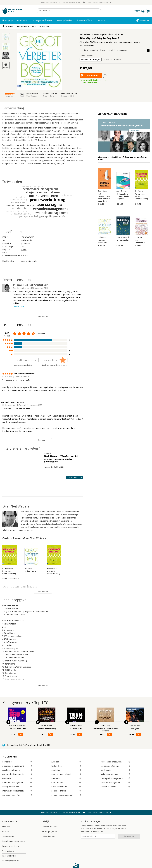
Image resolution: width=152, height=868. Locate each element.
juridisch (66, 762)
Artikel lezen (74, 477)
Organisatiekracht (124, 240)
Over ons (6, 827)
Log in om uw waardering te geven (55, 365)
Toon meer (42, 317)
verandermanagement (115, 783)
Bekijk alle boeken (10, 579)
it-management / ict (17, 795)
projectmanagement (115, 766)
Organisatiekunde (23, 26)
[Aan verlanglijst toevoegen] (106, 75)
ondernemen (66, 783)
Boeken (10, 26)
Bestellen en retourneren (14, 841)
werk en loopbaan (115, 787)
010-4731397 (145, 20)
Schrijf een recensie (25, 360)
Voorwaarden (8, 836)
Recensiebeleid (9, 856)
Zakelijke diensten (50, 827)
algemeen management (17, 766)
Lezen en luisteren (11, 846)
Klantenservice (10, 821)
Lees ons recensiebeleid (23, 365)
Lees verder (18, 306)
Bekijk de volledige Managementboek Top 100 (28, 745)
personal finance (66, 791)
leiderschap (66, 766)
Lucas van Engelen (99, 34)
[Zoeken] (66, 11)
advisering (17, 762)
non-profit (66, 778)
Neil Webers (85, 34)
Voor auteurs (8, 851)
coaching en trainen (17, 770)
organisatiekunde (66, 787)
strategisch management (115, 778)
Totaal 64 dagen (49, 96)
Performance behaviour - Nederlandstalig (9, 571)
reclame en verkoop (115, 774)
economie (17, 778)
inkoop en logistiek (17, 787)
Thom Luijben (114, 34)
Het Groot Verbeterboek (41, 26)
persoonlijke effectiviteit (115, 762)
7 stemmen (9, 96)
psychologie (115, 770)
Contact (6, 832)
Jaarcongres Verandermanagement (122, 126)
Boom (24, 250)
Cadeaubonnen (48, 836)
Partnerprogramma (11, 861)
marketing (66, 770)
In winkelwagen (91, 75)
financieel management (17, 783)
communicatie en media (17, 774)
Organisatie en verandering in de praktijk (123, 196)
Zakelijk (45, 821)
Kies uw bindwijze (86, 55)
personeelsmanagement (66, 795)
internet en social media (17, 791)
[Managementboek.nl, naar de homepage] (13, 13)
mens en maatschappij (66, 774)
